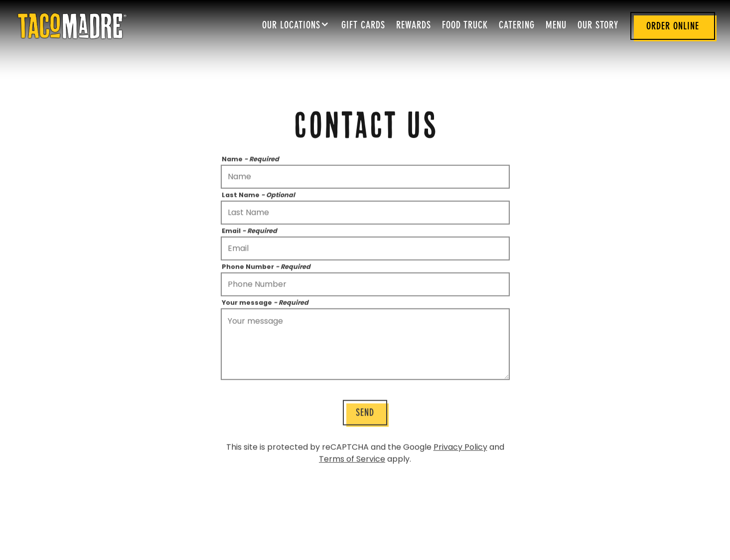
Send (365, 415)
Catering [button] (517, 26)
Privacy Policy (460, 448)
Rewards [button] (414, 26)
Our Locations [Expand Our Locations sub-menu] (296, 24)
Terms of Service (352, 460)
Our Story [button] (598, 26)
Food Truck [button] (465, 26)
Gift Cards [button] (363, 26)
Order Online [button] (673, 27)
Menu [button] (556, 26)
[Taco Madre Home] (72, 25)
